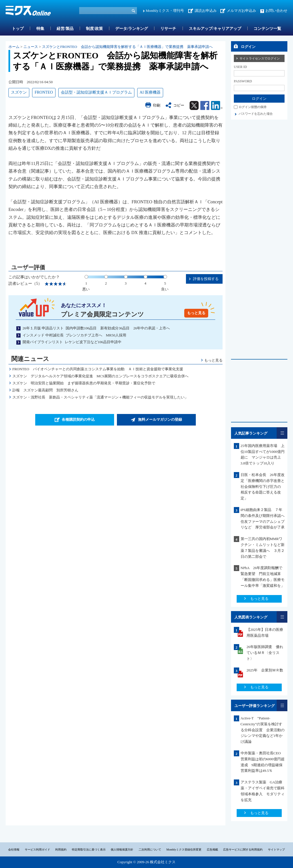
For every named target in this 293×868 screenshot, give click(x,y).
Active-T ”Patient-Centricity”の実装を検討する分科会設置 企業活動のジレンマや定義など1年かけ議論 (263, 730)
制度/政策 (94, 29)
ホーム (14, 47)
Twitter (194, 105)
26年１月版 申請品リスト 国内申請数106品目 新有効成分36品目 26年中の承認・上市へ (96, 328)
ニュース (31, 47)
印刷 (157, 105)
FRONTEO (44, 92)
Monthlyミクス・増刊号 (165, 11)
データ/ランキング (132, 29)
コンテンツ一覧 (267, 29)
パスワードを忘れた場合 (256, 114)
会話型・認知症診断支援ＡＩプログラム (96, 92)
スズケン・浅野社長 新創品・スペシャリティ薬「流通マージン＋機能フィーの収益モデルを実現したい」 (100, 397)
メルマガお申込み (241, 11)
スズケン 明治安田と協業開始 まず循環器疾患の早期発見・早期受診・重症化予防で (84, 383)
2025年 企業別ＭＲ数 (265, 670)
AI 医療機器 (150, 92)
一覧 (282, 433)
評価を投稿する (206, 279)
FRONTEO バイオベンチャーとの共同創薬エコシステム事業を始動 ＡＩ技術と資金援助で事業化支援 (98, 369)
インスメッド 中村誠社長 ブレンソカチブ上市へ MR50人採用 (74, 335)
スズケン (19, 92)
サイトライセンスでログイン (260, 58)
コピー (179, 105)
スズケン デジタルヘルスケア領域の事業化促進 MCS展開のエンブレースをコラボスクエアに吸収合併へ (100, 376)
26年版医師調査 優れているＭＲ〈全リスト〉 (265, 653)
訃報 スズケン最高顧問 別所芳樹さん (45, 390)
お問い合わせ (276, 11)
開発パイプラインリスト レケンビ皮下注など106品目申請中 (72, 342)
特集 (40, 29)
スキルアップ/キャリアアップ (215, 29)
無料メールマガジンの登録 (160, 419)
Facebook (205, 105)
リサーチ (168, 29)
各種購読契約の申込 (78, 419)
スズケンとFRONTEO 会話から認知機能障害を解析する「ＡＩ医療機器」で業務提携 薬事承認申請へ (127, 47)
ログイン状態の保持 (253, 107)
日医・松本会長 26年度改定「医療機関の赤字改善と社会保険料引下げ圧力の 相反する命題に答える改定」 (263, 486)
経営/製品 (65, 29)
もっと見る (196, 313)
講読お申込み (206, 11)
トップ (18, 29)
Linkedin (217, 105)
